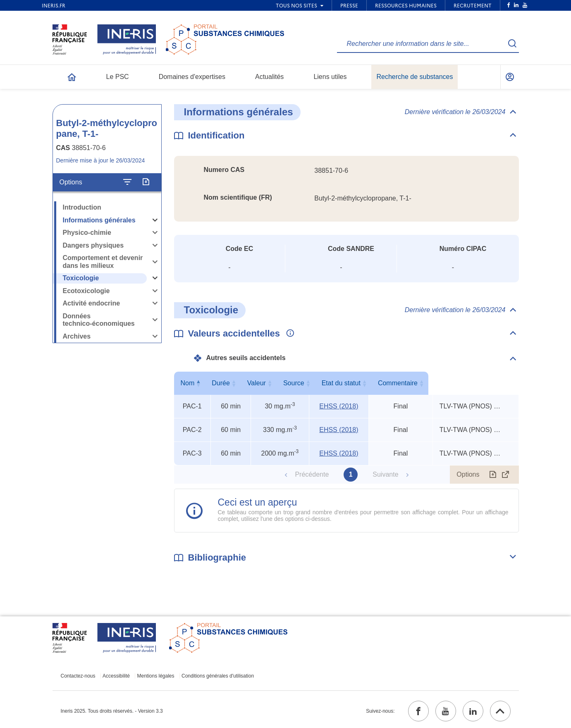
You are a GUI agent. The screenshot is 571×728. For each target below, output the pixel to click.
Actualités (269, 77)
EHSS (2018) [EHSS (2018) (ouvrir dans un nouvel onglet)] (339, 406)
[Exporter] (146, 182)
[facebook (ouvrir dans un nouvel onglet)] (418, 711)
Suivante (385, 474)
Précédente (312, 474)
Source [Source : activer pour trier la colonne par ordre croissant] (337, 383)
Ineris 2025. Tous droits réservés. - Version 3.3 (112, 711)
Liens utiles (330, 77)
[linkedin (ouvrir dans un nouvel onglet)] (473, 711)
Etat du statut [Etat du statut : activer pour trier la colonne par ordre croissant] (399, 383)
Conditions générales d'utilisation (218, 676)
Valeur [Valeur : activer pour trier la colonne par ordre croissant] (278, 383)
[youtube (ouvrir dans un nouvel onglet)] (446, 711)
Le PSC (118, 77)
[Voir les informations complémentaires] (288, 334)
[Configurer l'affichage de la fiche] (127, 182)
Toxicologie (81, 278)
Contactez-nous (78, 676)
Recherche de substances (415, 77)
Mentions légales (155, 676)
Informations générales (99, 220)
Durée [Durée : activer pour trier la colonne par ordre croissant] (229, 383)
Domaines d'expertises (192, 77)
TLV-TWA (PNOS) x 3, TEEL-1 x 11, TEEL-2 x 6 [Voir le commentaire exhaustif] (471, 406)
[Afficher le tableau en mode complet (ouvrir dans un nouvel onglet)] (506, 475)
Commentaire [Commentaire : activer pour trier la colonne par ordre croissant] (474, 383)
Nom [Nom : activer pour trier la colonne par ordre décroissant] (190, 383)
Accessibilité (116, 676)
